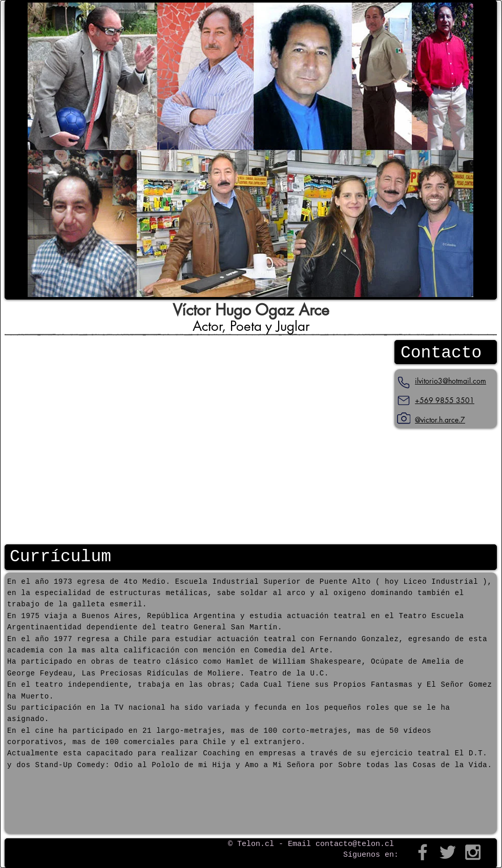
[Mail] (404, 400)
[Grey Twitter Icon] (448, 852)
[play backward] (40, 150)
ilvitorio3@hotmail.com (451, 381)
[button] (250, 150)
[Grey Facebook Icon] (423, 852)
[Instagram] (404, 418)
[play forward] (461, 150)
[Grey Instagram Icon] (473, 852)
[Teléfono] (404, 383)
